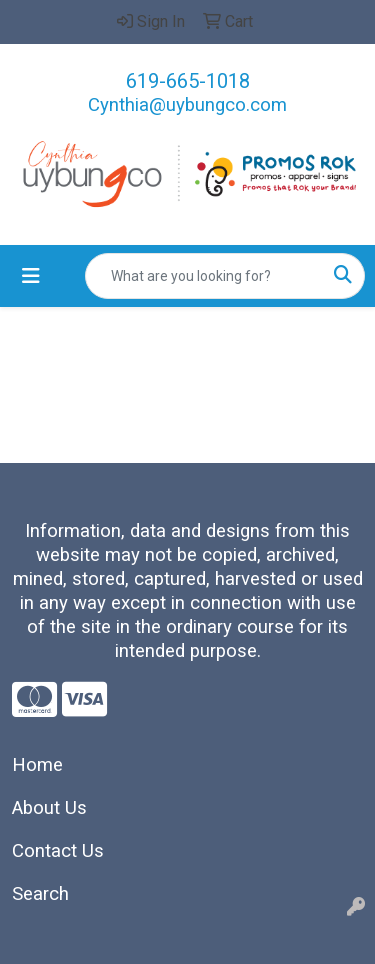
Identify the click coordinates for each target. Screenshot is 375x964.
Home (37, 765)
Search (40, 894)
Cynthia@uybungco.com (187, 105)
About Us (49, 808)
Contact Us (58, 851)
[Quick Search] (204, 276)
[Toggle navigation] (31, 276)
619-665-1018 (188, 81)
